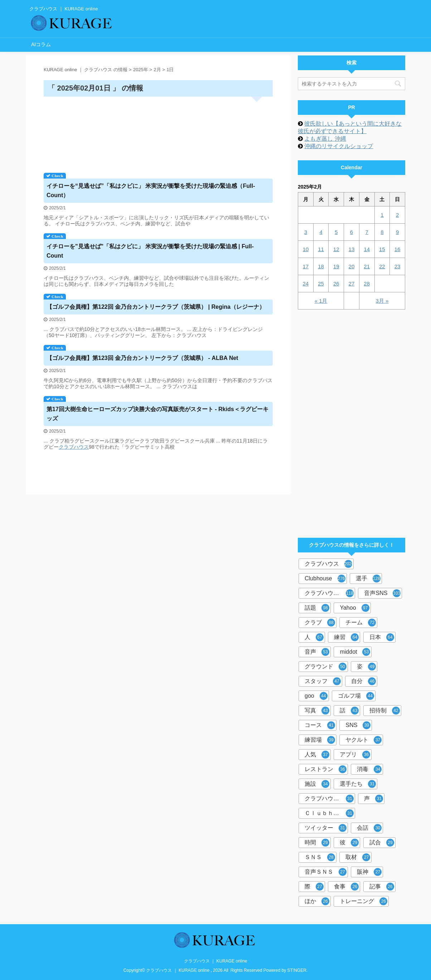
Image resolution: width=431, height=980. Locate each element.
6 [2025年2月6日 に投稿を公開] (352, 232)
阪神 (369, 872)
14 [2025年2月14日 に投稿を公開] (367, 249)
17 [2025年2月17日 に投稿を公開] (306, 266)
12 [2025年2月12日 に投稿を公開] (336, 249)
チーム (361, 623)
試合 (382, 843)
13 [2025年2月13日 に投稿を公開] (352, 249)
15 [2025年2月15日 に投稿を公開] (382, 249)
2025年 (141, 70)
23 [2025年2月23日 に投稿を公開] (398, 266)
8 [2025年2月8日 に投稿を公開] (382, 232)
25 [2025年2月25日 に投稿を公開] (321, 284)
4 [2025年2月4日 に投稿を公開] (321, 232)
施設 (317, 784)
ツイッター (326, 828)
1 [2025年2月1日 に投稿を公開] (382, 215)
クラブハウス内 (329, 593)
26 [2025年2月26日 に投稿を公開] (336, 284)
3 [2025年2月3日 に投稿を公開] (306, 232)
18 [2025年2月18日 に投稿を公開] (321, 266)
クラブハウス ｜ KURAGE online (216, 961)
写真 (317, 711)
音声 (317, 652)
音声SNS (382, 593)
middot (355, 652)
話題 (317, 608)
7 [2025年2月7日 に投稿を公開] (367, 232)
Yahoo (354, 608)
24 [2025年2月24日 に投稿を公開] (306, 284)
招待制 (385, 711)
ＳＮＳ (320, 857)
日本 (382, 637)
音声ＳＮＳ (326, 872)
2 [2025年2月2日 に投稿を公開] (397, 215)
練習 (346, 637)
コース (320, 725)
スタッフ (323, 681)
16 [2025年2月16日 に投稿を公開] (398, 249)
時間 (317, 843)
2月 (157, 70)
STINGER (297, 970)
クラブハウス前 (329, 799)
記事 (382, 887)
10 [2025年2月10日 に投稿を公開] (306, 249)
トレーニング (364, 901)
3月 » (382, 301)
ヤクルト (364, 740)
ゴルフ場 (356, 696)
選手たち (358, 784)
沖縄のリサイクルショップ (339, 146)
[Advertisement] (158, 132)
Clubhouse (325, 579)
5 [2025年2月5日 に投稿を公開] (336, 232)
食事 (346, 887)
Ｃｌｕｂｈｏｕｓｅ (330, 813)
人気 (317, 755)
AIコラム (41, 44)
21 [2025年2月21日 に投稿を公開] (367, 266)
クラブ (320, 623)
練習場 (320, 740)
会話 (369, 828)
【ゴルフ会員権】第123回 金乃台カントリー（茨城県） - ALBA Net (142, 358)
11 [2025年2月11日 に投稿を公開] (321, 249)
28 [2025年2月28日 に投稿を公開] (367, 284)
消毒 (369, 769)
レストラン (326, 769)
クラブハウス (74, 447)
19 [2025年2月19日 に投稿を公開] (336, 266)
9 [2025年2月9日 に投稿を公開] (397, 232)
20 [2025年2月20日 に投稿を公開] (352, 266)
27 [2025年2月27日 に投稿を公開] (352, 284)
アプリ (355, 755)
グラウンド (326, 667)
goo (316, 696)
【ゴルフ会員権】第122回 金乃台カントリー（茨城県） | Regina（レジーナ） (156, 307)
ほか (317, 901)
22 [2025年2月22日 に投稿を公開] (382, 266)
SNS (358, 725)
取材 (358, 857)
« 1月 (321, 301)
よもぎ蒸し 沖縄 (325, 139)
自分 (364, 681)
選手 (368, 579)
